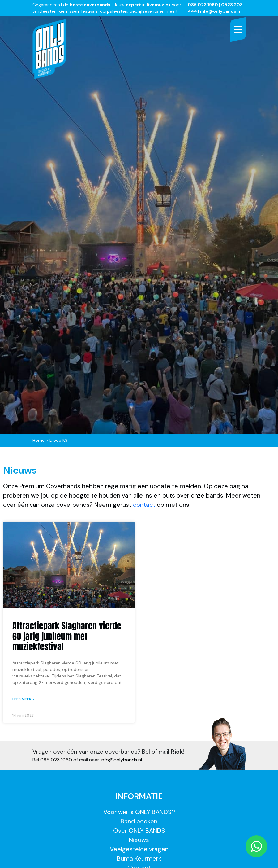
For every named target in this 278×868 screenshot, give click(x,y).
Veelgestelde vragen (139, 849)
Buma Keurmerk (139, 858)
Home (38, 440)
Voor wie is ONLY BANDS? (139, 812)
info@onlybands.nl (121, 760)
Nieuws (139, 840)
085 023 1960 (203, 5)
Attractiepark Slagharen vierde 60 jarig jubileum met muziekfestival (67, 636)
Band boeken (139, 821)
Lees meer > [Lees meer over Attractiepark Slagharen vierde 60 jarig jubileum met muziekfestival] (24, 699)
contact (145, 505)
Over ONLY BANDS (139, 831)
